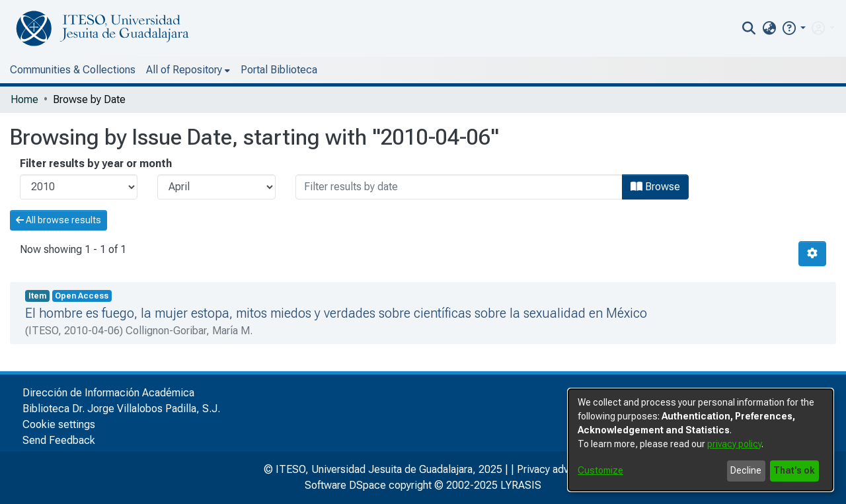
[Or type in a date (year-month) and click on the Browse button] (459, 187)
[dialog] (701, 440)
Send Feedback (59, 440)
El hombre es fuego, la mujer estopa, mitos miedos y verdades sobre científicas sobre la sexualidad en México (336, 313)
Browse (655, 187)
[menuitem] (769, 28)
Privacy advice (550, 469)
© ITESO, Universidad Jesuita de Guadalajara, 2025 (383, 469)
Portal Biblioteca (279, 70)
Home (24, 99)
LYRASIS (521, 485)
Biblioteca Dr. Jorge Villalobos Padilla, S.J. (121, 409)
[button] (793, 28)
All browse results (58, 220)
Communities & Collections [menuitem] (73, 70)
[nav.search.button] (749, 28)
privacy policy (734, 444)
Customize (600, 470)
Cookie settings (59, 424)
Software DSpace (345, 485)
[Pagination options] (812, 254)
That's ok (794, 470)
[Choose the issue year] (79, 187)
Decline (746, 470)
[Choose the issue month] (216, 187)
